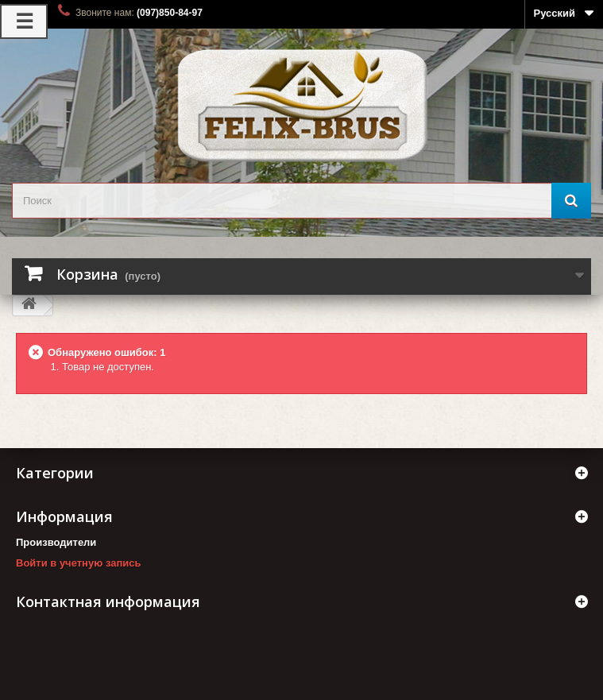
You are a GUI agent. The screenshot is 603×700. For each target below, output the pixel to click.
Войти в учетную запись (78, 563)
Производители (56, 542)
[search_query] (301, 201)
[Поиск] (571, 201)
